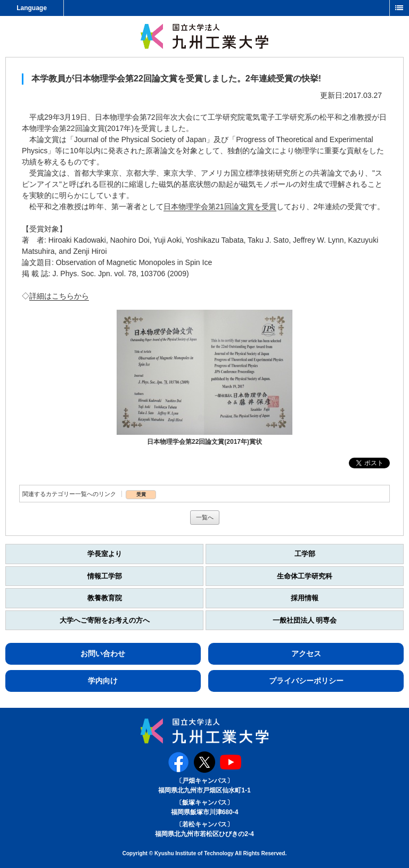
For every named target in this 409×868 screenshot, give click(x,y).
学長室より (105, 554)
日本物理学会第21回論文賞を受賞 (220, 206)
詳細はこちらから (59, 296)
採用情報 (305, 598)
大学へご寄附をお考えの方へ (105, 620)
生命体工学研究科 (305, 576)
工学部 (305, 554)
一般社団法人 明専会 (305, 620)
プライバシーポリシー (306, 681)
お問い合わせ (103, 654)
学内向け (103, 681)
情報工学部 (105, 576)
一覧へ (205, 517)
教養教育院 (105, 598)
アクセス (306, 654)
